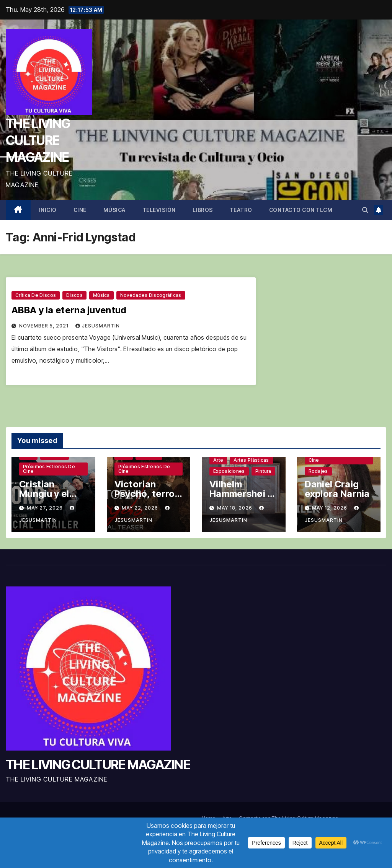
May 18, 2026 (235, 508)
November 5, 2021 (45, 326)
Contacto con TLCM (301, 210)
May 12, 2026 (330, 508)
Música (114, 210)
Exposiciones (229, 471)
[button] (365, 210)
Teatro (241, 210)
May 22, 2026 (141, 508)
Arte (218, 460)
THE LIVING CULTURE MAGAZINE (38, 140)
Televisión (159, 210)
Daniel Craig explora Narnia (337, 489)
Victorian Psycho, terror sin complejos (147, 494)
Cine (80, 210)
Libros (203, 210)
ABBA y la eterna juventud (69, 310)
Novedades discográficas (151, 295)
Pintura (263, 471)
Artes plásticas (251, 460)
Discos (74, 295)
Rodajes (318, 471)
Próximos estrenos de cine (49, 469)
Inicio (48, 210)
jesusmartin (98, 326)
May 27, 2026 (46, 508)
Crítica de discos (36, 295)
